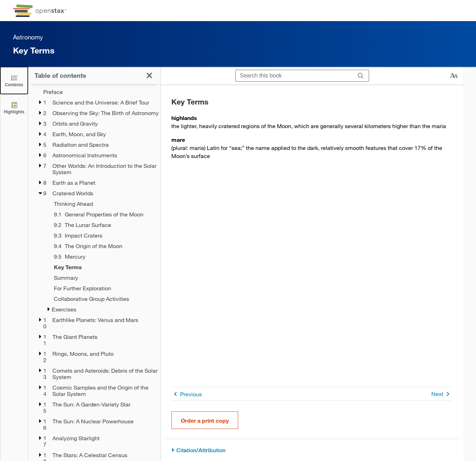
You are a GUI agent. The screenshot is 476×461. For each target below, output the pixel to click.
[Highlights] (14, 108)
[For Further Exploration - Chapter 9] (102, 288)
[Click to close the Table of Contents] (14, 80)
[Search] (361, 76)
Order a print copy (205, 420)
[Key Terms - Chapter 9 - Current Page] (102, 267)
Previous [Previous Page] (187, 394)
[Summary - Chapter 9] (102, 278)
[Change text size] (454, 76)
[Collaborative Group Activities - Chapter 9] (102, 299)
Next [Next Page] (442, 394)
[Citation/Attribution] (312, 450)
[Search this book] (294, 76)
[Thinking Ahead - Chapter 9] (102, 204)
